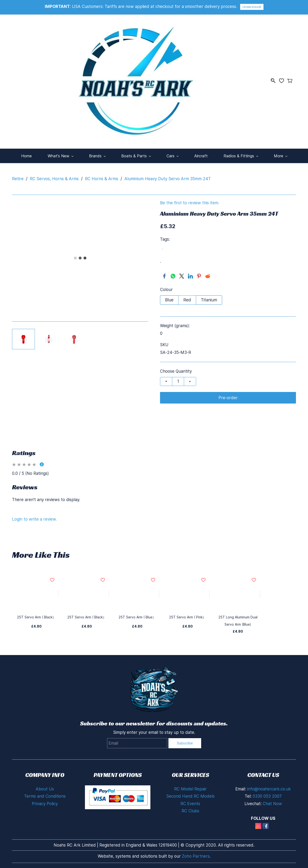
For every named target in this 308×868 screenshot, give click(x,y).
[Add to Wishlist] (58, 594)
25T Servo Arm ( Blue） (137, 617)
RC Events (190, 804)
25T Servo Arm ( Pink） (188, 617)
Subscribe (185, 743)
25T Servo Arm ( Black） (36, 617)
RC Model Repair (190, 789)
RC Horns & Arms (102, 179)
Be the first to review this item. (190, 203)
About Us (45, 789)
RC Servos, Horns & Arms (54, 179)
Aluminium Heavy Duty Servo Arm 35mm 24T (168, 179)
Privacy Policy (45, 804)
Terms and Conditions (45, 796)
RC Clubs (190, 811)
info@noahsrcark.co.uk (269, 789)
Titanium (209, 300)
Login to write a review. (34, 519)
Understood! (252, 7)
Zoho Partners (196, 856)
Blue (169, 300)
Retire (18, 179)
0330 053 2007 (267, 796)
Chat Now (272, 804)
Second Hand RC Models (190, 796)
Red (187, 300)
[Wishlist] (283, 81)
